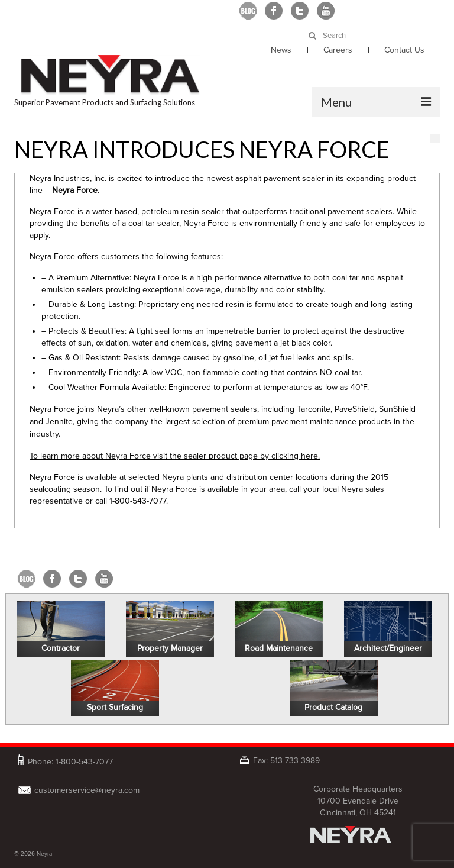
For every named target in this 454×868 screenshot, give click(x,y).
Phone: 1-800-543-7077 (70, 761)
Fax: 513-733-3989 (286, 760)
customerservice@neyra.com (87, 790)
